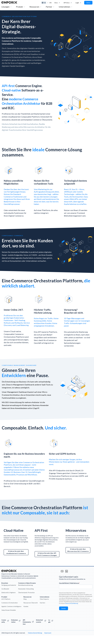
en (50, 3)
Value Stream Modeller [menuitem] (9, 619)
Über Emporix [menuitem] (44, 608)
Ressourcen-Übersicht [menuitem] (31, 611)
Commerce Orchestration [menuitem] (10, 611)
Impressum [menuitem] (48, 641)
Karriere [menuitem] (42, 611)
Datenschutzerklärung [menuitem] (35, 641)
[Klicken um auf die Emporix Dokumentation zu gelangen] (57, 3)
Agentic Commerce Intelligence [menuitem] (11, 615)
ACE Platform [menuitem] (6, 608)
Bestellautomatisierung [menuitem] (26, 594)
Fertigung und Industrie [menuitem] (9, 594)
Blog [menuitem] (25, 608)
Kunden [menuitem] (26, 615)
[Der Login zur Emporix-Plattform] (51, 630)
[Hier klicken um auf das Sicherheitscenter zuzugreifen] (41, 630)
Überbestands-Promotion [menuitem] (26, 601)
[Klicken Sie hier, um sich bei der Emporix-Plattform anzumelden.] (78, 3)
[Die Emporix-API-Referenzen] (28, 631)
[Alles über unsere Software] (16, 630)
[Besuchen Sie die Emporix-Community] (5, 630)
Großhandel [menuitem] (5, 597)
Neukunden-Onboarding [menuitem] (26, 597)
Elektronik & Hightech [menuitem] (8, 601)
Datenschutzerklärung (72, 612)
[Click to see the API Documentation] (68, 3)
